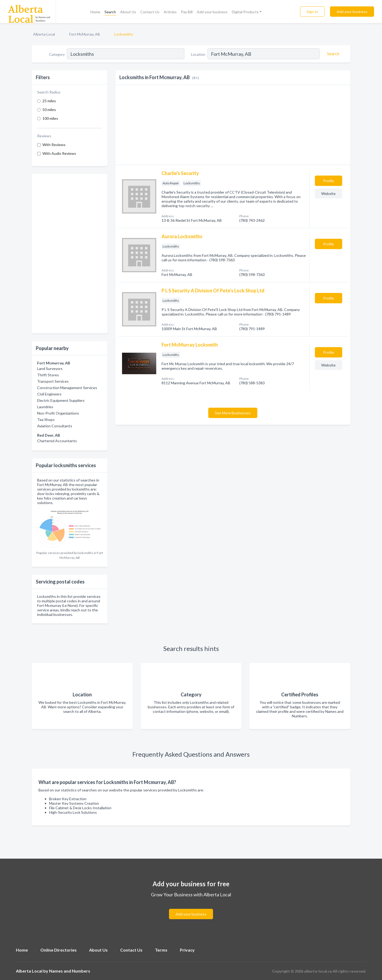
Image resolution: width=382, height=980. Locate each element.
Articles (170, 12)
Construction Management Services (67, 388)
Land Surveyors (50, 368)
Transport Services (53, 381)
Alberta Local (44, 34)
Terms (161, 950)
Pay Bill (187, 12)
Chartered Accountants (57, 441)
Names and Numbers (70, 971)
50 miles (49, 110)
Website (328, 193)
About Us (128, 12)
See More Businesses (233, 413)
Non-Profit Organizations (58, 413)
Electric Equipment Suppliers (61, 400)
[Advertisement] (70, 254)
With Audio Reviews (59, 153)
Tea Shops (46, 419)
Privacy (187, 950)
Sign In (312, 12)
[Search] (332, 54)
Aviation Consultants (55, 426)
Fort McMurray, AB (85, 34)
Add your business (212, 12)
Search (110, 12)
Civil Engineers (49, 394)
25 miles (49, 101)
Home (95, 12)
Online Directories (58, 950)
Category (57, 54)
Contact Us (150, 12)
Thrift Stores (48, 375)
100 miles (50, 118)
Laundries (45, 407)
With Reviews (54, 145)
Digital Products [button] (245, 12)
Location (198, 54)
